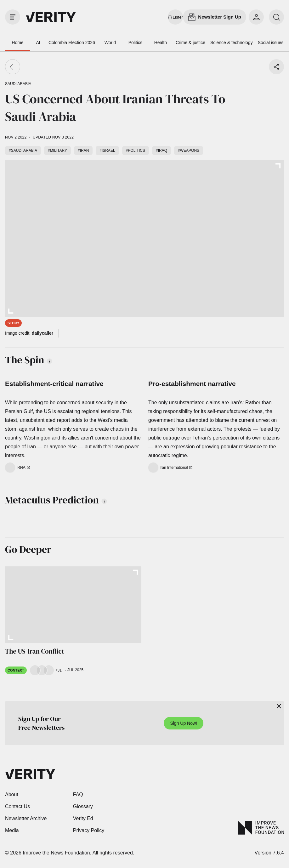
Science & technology (232, 43)
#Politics (136, 150)
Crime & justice (190, 43)
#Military (57, 150)
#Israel (107, 150)
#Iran (83, 150)
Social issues (271, 43)
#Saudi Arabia (23, 150)
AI (38, 43)
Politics (135, 43)
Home (17, 43)
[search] (276, 17)
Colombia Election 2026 (72, 43)
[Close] (279, 706)
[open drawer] (13, 17)
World (110, 43)
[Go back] (13, 67)
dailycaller (43, 333)
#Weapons (189, 150)
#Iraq (161, 150)
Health (161, 43)
